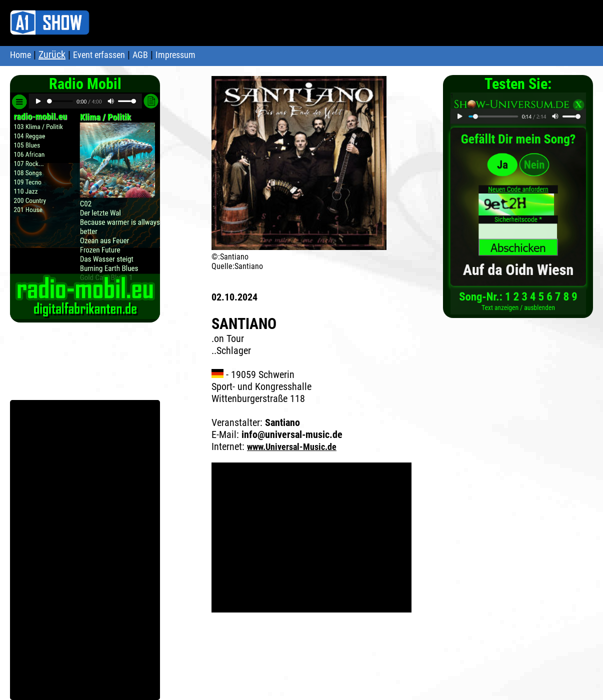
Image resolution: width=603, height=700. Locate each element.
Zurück (52, 54)
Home (20, 55)
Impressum (175, 55)
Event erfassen (99, 55)
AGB (140, 55)
